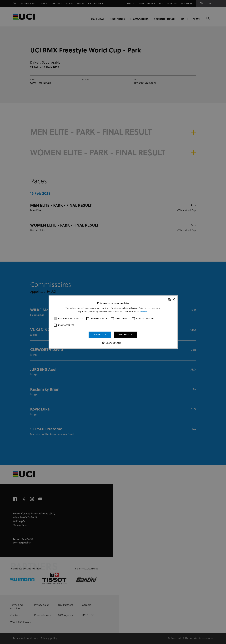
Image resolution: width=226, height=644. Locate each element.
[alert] (113, 322)
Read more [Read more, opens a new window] (144, 311)
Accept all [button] (100, 335)
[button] (113, 343)
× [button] (174, 300)
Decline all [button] (126, 335)
